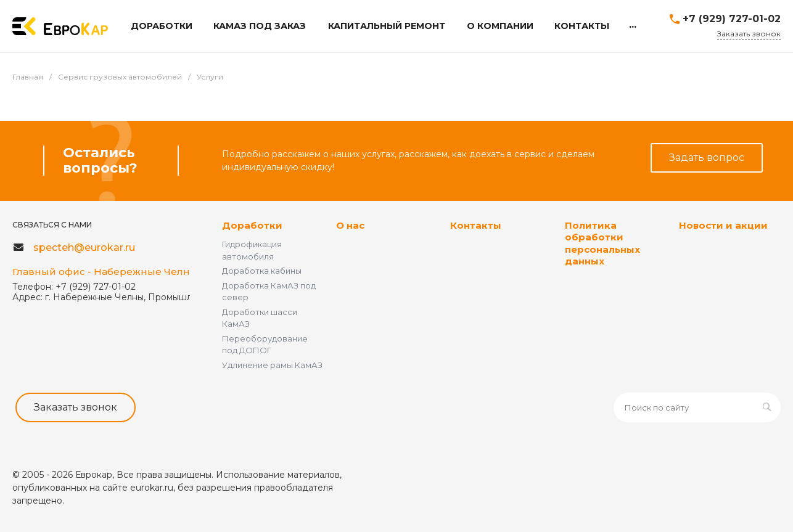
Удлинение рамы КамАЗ (272, 365)
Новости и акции (723, 225)
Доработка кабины (262, 271)
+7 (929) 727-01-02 (732, 19)
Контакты (476, 225)
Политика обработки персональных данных (602, 243)
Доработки (252, 225)
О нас (350, 225)
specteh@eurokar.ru (84, 248)
